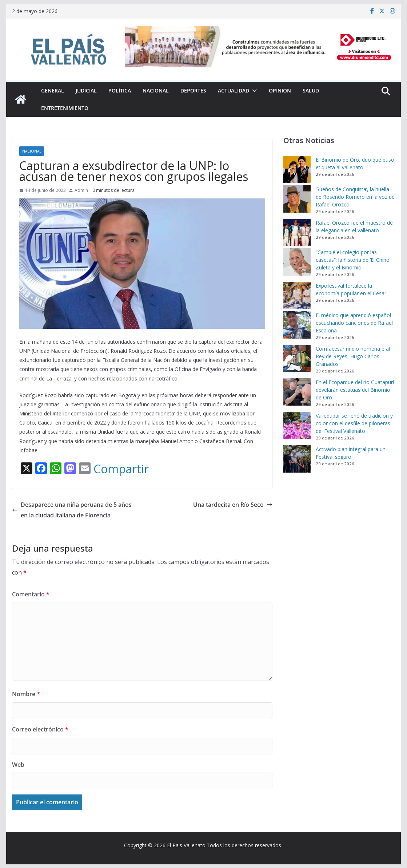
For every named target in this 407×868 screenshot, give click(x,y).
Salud (311, 90)
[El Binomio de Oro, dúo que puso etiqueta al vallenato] (297, 169)
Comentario (31, 594)
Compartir (121, 469)
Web (18, 765)
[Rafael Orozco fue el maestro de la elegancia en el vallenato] (297, 232)
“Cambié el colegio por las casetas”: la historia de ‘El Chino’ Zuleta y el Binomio (353, 260)
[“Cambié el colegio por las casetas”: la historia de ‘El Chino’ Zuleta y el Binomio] (297, 262)
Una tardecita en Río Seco (233, 505)
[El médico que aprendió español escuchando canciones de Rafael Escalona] (297, 325)
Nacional (156, 90)
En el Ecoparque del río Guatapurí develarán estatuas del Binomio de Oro (355, 390)
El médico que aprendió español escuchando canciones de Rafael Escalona (354, 323)
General (53, 90)
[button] (253, 91)
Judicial (86, 90)
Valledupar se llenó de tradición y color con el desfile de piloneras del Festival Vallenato (354, 423)
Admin (81, 190)
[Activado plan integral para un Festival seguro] (297, 459)
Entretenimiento (65, 108)
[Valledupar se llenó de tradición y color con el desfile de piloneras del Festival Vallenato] (297, 425)
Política (120, 90)
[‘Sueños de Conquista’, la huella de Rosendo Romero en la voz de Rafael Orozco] (297, 199)
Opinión (280, 90)
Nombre (26, 694)
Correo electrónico (40, 729)
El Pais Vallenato (186, 845)
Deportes (193, 90)
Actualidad (234, 90)
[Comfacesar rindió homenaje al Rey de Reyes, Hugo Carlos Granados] (297, 358)
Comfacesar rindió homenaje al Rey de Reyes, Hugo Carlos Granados (353, 356)
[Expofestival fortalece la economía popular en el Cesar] (297, 295)
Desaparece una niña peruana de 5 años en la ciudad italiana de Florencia (72, 510)
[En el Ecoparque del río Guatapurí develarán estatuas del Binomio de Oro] (297, 392)
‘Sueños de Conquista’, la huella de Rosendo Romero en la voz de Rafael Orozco (355, 197)
